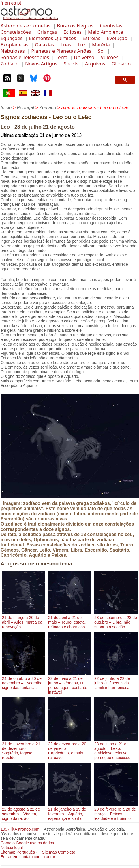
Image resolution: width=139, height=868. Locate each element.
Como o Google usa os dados (27, 843)
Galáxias (45, 45)
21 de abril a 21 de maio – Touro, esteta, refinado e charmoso (70, 620)
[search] (84, 80)
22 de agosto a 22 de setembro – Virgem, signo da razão (24, 812)
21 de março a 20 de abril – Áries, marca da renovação (24, 620)
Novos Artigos (41, 64)
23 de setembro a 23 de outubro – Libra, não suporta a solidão (116, 620)
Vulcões (109, 57)
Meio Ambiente (106, 32)
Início (6, 108)
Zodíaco (10, 64)
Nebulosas (13, 51)
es (13, 3)
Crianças (47, 32)
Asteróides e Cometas (26, 26)
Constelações (16, 32)
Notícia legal (12, 848)
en (7, 3)
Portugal (25, 108)
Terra (62, 57)
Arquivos (95, 64)
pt (19, 3)
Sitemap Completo (59, 852)
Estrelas (91, 38)
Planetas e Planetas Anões (61, 51)
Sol (101, 51)
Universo (84, 57)
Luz (81, 45)
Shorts (71, 64)
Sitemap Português (18, 852)
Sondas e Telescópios (25, 57)
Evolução (117, 38)
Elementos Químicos (52, 38)
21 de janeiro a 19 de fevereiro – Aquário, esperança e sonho (70, 812)
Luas (66, 45)
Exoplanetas (15, 45)
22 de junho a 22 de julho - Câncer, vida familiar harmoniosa (116, 681)
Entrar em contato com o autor (28, 857)
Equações (12, 38)
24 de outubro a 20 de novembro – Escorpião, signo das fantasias (24, 681)
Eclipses (73, 32)
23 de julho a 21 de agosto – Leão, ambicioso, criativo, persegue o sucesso (116, 748)
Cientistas (111, 26)
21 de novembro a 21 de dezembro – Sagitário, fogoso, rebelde (24, 748)
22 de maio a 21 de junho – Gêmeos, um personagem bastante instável (70, 683)
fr (2, 3)
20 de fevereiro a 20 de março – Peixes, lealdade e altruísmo (116, 812)
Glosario (121, 64)
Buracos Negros (75, 26)
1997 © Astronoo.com (20, 829)
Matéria (101, 45)
